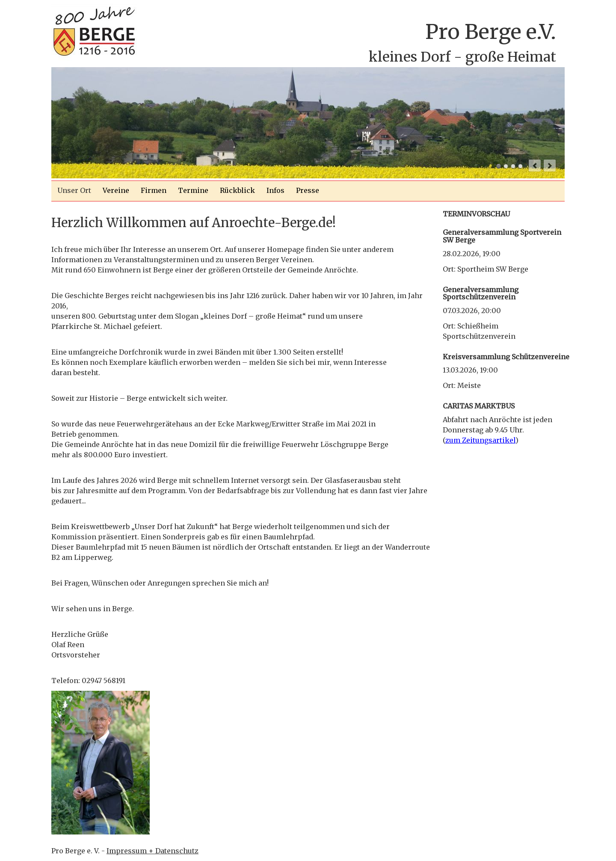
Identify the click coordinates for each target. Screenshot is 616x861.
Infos (275, 190)
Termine (193, 190)
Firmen (154, 190)
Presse (308, 190)
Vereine (116, 190)
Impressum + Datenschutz (153, 851)
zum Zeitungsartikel (480, 440)
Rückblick (237, 190)
